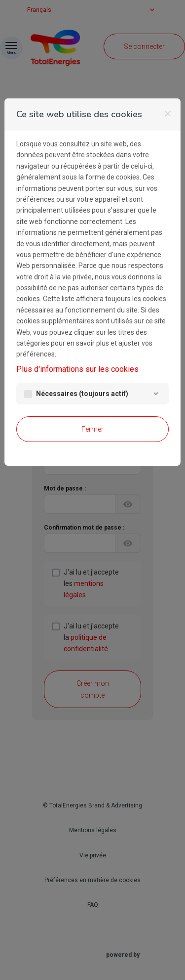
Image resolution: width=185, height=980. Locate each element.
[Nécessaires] (156, 394)
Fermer (92, 429)
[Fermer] (168, 114)
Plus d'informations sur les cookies (77, 369)
